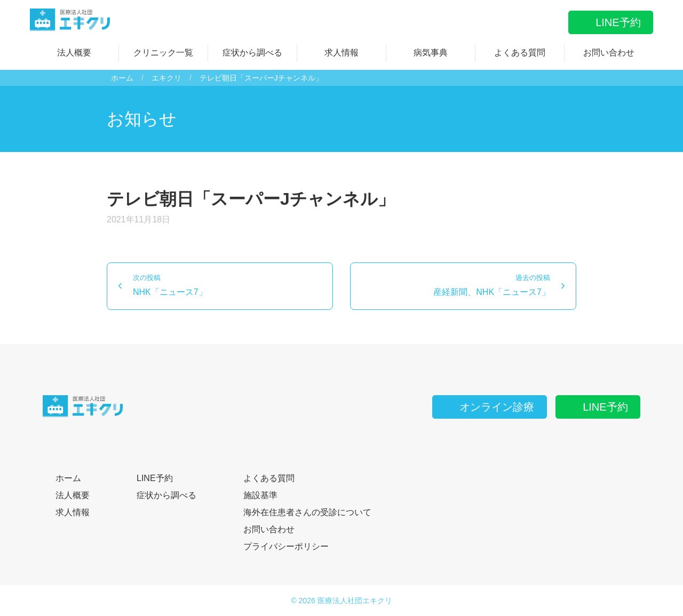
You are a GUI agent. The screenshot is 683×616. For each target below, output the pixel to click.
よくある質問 (520, 53)
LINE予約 (610, 22)
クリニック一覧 (163, 53)
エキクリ (166, 78)
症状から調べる (252, 53)
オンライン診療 (489, 407)
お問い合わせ (609, 53)
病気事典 (431, 53)
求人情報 (341, 53)
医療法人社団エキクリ (355, 601)
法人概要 (74, 53)
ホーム (122, 78)
